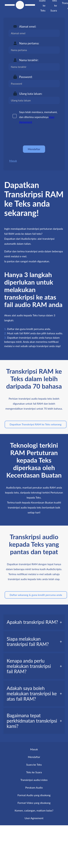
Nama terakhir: (29, 60)
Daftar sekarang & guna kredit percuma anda (36, 595)
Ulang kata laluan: (31, 94)
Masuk (13, 161)
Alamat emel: (28, 26)
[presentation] (34, 135)
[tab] (34, 622)
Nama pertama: (29, 43)
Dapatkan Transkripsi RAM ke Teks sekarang (36, 424)
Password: (26, 77)
